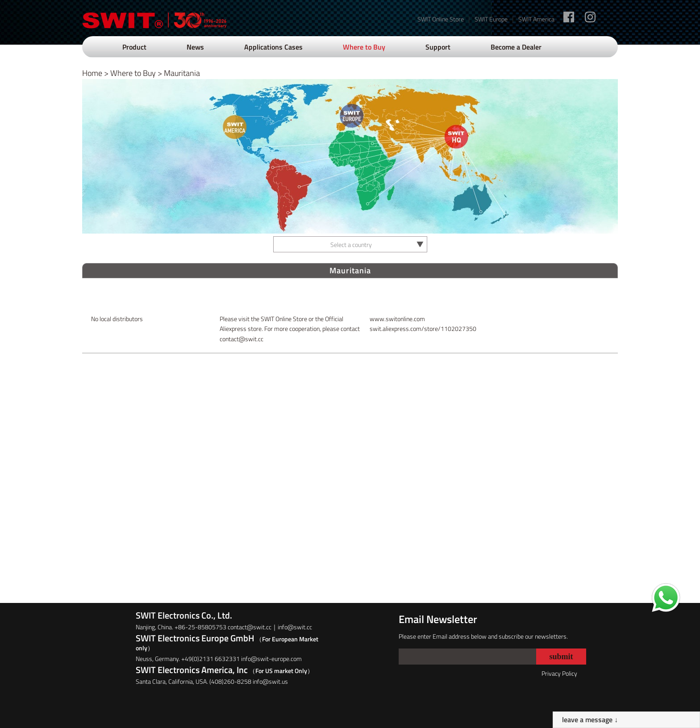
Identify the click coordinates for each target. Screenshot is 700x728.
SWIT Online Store (441, 19)
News (195, 47)
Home (92, 73)
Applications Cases (273, 47)
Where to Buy (364, 47)
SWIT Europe (491, 19)
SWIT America (536, 19)
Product (134, 47)
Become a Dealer (516, 47)
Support (438, 47)
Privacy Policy (559, 673)
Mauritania (182, 73)
